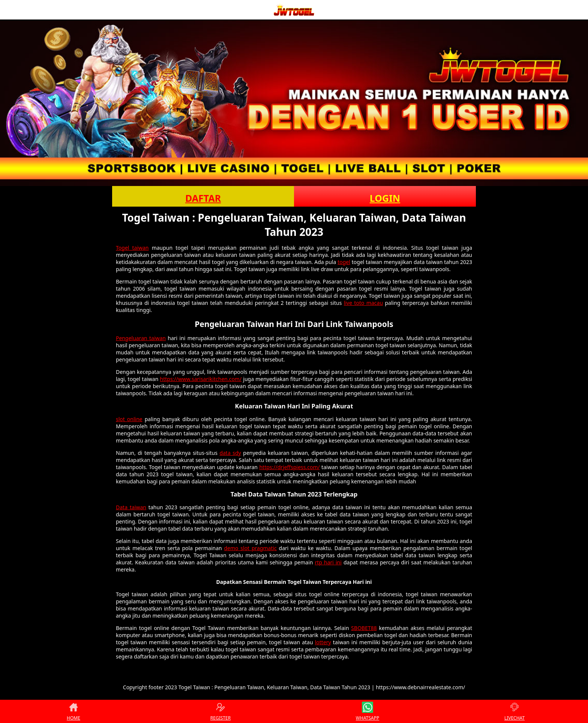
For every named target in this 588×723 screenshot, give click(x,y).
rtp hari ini (328, 562)
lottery (323, 642)
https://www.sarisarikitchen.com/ (201, 379)
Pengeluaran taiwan (141, 338)
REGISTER (220, 711)
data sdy (230, 453)
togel (344, 262)
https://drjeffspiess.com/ (289, 467)
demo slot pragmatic (250, 548)
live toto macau (363, 303)
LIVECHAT (514, 711)
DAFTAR (203, 198)
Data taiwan (131, 507)
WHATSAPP (367, 711)
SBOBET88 (364, 628)
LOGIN (385, 198)
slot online (129, 419)
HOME (73, 711)
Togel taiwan (132, 248)
